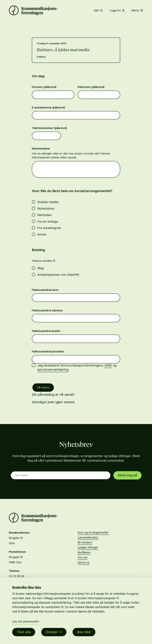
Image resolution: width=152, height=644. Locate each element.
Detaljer (52, 632)
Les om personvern (26, 621)
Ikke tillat (84, 632)
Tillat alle (24, 632)
